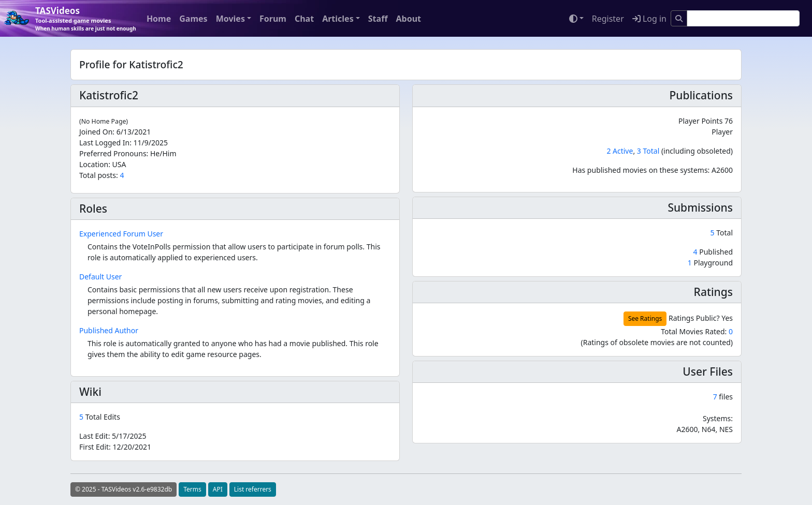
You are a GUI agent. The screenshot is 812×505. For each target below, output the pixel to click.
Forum (273, 19)
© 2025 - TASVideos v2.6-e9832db (124, 489)
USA (119, 164)
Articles (338, 19)
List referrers (253, 489)
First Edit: (115, 447)
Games (193, 19)
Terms (192, 489)
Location (94, 164)
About (408, 19)
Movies (230, 19)
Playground (710, 263)
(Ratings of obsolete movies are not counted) (657, 342)
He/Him (163, 153)
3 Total (648, 151)
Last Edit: (113, 436)
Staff (378, 19)
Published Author (109, 330)
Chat (304, 19)
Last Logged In (104, 143)
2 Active (620, 151)
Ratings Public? (694, 318)
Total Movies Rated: (697, 331)
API (218, 489)
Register (608, 19)
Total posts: (99, 175)
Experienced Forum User (121, 234)
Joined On (96, 132)
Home (159, 19)
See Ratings (645, 318)
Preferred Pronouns (113, 153)
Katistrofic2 (109, 95)
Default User (100, 277)
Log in (649, 19)
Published (713, 252)
